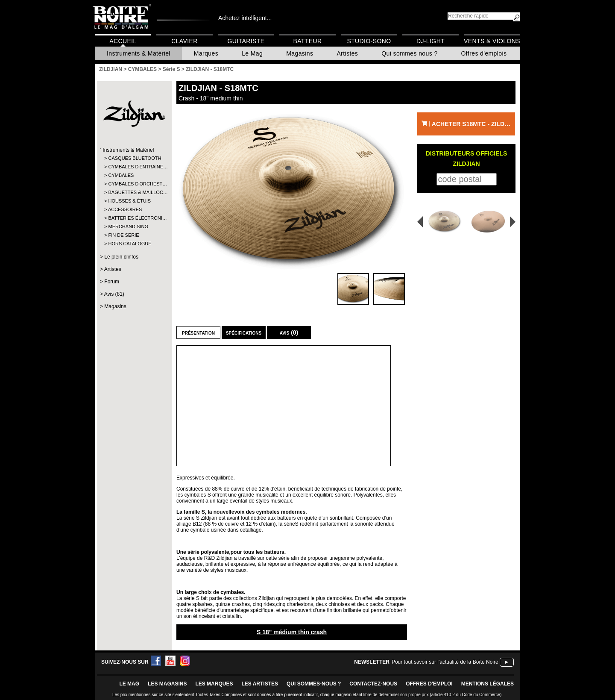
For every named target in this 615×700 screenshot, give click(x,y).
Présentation (198, 332)
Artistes (347, 53)
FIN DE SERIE (123, 235)
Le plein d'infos (121, 257)
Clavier (184, 41)
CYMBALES (121, 175)
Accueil (123, 41)
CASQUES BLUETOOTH (134, 158)
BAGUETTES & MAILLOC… (134, 192)
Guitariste (246, 41)
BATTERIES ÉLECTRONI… (134, 218)
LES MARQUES (214, 684)
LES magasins (167, 684)
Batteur (307, 41)
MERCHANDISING (128, 226)
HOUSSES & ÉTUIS (129, 201)
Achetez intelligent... (245, 18)
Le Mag (252, 53)
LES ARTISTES (260, 684)
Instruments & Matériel (139, 53)
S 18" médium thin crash (292, 632)
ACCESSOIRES (125, 209)
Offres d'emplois (484, 53)
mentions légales (488, 684)
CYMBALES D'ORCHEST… (134, 184)
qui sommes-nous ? (314, 684)
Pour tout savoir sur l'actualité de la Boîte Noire (445, 662)
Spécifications (244, 332)
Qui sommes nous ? (409, 53)
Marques (206, 53)
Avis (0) (289, 332)
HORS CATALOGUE (130, 244)
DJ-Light (430, 41)
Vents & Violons (492, 41)
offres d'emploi (429, 684)
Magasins (300, 53)
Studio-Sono (369, 41)
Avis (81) (114, 294)
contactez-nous (373, 684)
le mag (129, 684)
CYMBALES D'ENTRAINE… (134, 167)
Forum (112, 282)
